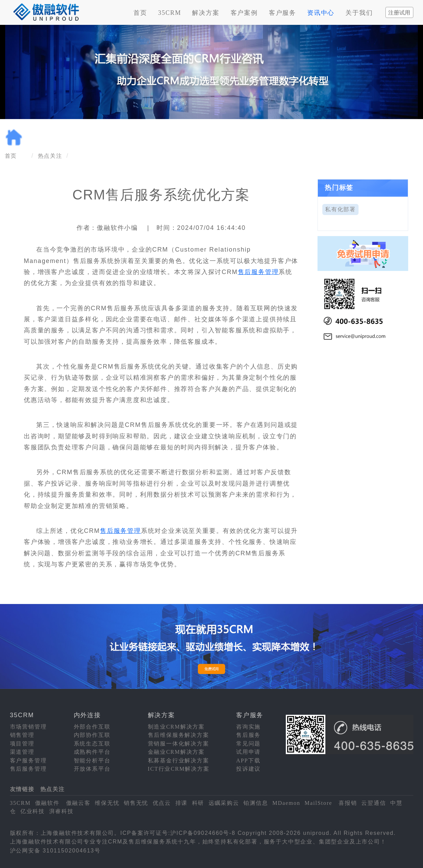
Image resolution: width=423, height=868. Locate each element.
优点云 (162, 803)
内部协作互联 (92, 735)
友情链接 (22, 789)
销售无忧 (136, 803)
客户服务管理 (28, 760)
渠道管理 (22, 752)
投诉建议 (248, 769)
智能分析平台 (92, 760)
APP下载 (248, 760)
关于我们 (359, 13)
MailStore (319, 803)
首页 (140, 13)
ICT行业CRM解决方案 (179, 769)
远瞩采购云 (224, 803)
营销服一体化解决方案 (179, 744)
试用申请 (248, 752)
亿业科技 (33, 811)
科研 (198, 803)
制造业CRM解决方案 (177, 727)
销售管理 (22, 735)
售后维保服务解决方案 (179, 735)
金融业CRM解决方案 (177, 752)
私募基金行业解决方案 (179, 760)
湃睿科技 (62, 811)
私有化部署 (340, 209)
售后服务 (248, 735)
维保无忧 (107, 803)
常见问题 (248, 744)
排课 (182, 803)
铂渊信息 (256, 803)
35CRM (169, 13)
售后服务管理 (258, 272)
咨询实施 (248, 727)
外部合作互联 (92, 727)
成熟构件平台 (92, 752)
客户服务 (283, 13)
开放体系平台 (92, 769)
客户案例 (244, 13)
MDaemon (286, 803)
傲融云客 (78, 803)
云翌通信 (374, 803)
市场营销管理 (28, 727)
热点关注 (50, 156)
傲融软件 (47, 803)
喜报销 (348, 803)
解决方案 (206, 13)
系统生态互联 (92, 744)
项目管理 (22, 744)
